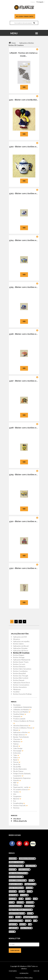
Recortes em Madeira (22, 712)
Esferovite (17, 753)
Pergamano (17, 796)
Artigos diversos (20, 735)
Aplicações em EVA (20, 637)
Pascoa (17, 762)
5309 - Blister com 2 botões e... (23, 475)
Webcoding (28, 978)
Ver (24, 87)
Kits (15, 794)
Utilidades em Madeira (22, 709)
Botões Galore (18, 644)
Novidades (17, 705)
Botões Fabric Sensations (22, 669)
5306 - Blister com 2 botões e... (23, 334)
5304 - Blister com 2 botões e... (23, 240)
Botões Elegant (19, 655)
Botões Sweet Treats (21, 662)
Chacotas (18, 739)
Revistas (16, 808)
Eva (14, 801)
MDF (16, 783)
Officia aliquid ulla (20, 821)
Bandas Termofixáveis (21, 737)
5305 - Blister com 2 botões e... (23, 287)
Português (40, 2)
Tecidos (17, 792)
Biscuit (17, 746)
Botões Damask (19, 680)
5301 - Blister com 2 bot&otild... (23, 100)
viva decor (17, 819)
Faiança (16, 744)
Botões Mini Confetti (21, 678)
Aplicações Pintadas (20, 648)
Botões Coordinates (20, 671)
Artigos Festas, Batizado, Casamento (22, 775)
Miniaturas (17, 689)
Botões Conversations (21, 685)
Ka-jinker (16, 692)
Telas (16, 755)
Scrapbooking (19, 803)
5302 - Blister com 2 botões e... (23, 147)
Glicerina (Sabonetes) (22, 725)
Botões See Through (21, 676)
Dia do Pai (17, 764)
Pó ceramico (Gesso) (21, 789)
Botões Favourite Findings (22, 694)
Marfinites (18, 741)
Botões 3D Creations (21, 653)
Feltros (16, 785)
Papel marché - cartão (22, 787)
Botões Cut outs (19, 664)
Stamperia (18, 716)
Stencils (17, 780)
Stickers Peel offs (20, 805)
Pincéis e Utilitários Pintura (24, 728)
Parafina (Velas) (20, 714)
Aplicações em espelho (21, 641)
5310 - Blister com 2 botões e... (23, 521)
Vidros (17, 757)
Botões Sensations (20, 687)
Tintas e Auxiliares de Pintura (24, 722)
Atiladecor (23, 966)
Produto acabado (19, 719)
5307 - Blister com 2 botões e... (23, 381)
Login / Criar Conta (25, 16)
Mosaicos (17, 639)
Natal (16, 760)
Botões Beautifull (19, 673)
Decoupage (18, 751)
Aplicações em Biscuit (21, 646)
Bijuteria (17, 799)
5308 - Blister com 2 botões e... (23, 428)
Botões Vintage (19, 657)
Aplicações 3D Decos (21, 651)
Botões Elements (19, 667)
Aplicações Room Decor (22, 683)
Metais (17, 730)
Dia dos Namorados (20, 769)
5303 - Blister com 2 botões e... (23, 193)
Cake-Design (18, 748)
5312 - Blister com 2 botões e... (23, 568)
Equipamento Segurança (22, 778)
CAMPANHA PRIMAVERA (23, 707)
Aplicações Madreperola (22, 660)
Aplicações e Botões (21, 732)
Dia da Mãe (17, 767)
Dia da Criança (18, 771)
